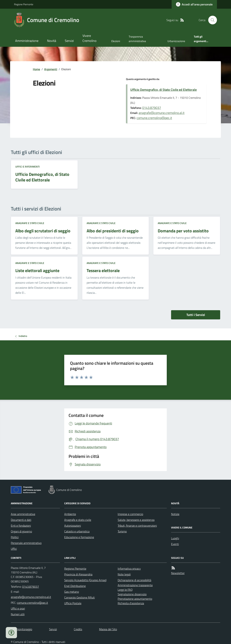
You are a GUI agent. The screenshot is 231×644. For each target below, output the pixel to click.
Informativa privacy (129, 569)
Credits (78, 629)
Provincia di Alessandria (78, 574)
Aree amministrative (23, 514)
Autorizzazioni (73, 526)
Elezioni (116, 41)
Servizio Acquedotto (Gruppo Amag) (85, 580)
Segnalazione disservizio (132, 594)
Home (36, 69)
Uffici (14, 549)
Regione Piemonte (24, 4)
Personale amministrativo (26, 543)
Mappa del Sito (108, 629)
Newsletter (178, 573)
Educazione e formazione (79, 537)
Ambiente (70, 514)
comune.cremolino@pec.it (154, 118)
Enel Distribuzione (75, 586)
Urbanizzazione (176, 41)
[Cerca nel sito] (211, 20)
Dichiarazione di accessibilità (134, 580)
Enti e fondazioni (21, 526)
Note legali (124, 574)
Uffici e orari (18, 608)
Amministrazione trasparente (135, 585)
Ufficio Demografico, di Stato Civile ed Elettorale (164, 90)
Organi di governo (21, 531)
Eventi (175, 544)
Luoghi (175, 538)
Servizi (69, 41)
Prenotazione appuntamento (135, 599)
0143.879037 (152, 108)
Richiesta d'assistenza (131, 603)
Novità (52, 41)
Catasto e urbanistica (77, 531)
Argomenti (51, 69)
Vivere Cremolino (90, 38)
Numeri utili (18, 614)
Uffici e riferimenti (28, 167)
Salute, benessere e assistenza (136, 520)
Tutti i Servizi (196, 315)
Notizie (175, 514)
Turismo (122, 531)
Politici (15, 537)
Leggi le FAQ (125, 590)
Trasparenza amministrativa (137, 39)
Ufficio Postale (73, 603)
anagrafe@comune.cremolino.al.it (162, 113)
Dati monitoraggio (21, 629)
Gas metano (72, 592)
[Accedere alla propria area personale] (194, 4)
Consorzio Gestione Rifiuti (79, 597)
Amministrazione (27, 41)
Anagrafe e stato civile (30, 223)
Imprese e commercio (130, 514)
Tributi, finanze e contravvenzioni (137, 526)
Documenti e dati (21, 520)
